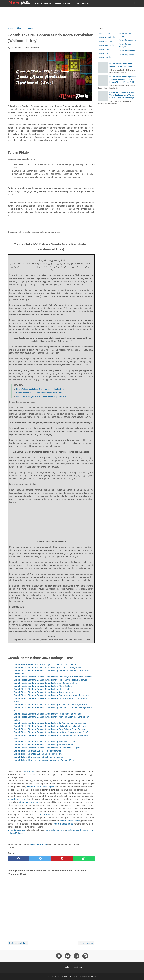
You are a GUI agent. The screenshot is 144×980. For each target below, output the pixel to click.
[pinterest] (62, 859)
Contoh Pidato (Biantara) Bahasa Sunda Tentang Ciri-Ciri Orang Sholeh (46, 683)
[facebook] (19, 859)
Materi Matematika (107, 45)
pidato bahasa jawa (17, 799)
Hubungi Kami (76, 967)
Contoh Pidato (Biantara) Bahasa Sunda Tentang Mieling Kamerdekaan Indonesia (51, 726)
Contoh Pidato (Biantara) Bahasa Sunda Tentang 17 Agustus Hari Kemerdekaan (50, 723)
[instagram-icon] (76, 956)
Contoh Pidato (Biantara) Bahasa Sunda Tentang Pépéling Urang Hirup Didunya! (51, 680)
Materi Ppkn (104, 49)
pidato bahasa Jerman (55, 830)
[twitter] (40, 859)
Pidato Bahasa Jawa (127, 40)
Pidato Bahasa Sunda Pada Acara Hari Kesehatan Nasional (40, 389)
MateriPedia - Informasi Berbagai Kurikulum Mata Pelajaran (75, 976)
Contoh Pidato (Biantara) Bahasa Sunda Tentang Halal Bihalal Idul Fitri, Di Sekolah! (52, 705)
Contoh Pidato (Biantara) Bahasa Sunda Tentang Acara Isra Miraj (44, 692)
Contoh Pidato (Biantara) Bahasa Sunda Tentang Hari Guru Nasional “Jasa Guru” (51, 732)
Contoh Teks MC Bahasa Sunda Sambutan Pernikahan (39, 754)
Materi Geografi (64, 3)
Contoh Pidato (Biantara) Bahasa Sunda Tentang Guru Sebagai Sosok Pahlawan (51, 729)
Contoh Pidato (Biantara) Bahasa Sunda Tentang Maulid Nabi (42, 689)
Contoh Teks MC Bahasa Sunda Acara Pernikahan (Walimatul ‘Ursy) (45, 760)
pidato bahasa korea (63, 824)
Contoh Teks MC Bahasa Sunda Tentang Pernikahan (38, 751)
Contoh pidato (28, 771)
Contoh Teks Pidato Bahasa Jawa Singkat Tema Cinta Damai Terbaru (46, 664)
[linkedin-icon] (85, 956)
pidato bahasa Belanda (77, 830)
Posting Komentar (32, 48)
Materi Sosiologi (106, 57)
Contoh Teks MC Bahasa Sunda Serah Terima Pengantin (40, 757)
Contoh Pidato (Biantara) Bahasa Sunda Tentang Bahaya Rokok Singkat (47, 748)
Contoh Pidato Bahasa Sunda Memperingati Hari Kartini (39, 393)
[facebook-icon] (59, 956)
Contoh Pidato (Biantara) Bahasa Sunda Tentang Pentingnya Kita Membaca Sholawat (53, 677)
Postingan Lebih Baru (18, 943)
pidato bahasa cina (17, 830)
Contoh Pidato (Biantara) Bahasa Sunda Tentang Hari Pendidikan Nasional (48, 714)
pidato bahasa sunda (29, 802)
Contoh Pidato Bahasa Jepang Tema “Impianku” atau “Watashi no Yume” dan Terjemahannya (122, 95)
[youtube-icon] (68, 956)
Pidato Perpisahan (126, 55)
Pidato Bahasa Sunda (128, 51)
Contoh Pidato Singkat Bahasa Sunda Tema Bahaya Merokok (41, 397)
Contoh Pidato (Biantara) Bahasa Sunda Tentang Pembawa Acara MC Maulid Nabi (51, 695)
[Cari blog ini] (135, 3)
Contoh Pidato (43, 3)
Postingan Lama (86, 943)
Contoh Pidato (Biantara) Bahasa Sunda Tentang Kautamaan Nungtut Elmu (48, 668)
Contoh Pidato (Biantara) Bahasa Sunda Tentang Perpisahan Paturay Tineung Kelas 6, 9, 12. (123, 79)
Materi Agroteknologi (108, 37)
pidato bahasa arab (41, 815)
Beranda (65, 967)
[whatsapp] (84, 859)
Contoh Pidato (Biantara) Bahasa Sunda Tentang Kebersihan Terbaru (45, 742)
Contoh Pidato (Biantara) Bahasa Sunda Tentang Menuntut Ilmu (43, 686)
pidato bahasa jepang (70, 821)
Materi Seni (83, 3)
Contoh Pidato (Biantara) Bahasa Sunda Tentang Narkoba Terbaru (44, 745)
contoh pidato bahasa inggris (41, 787)
